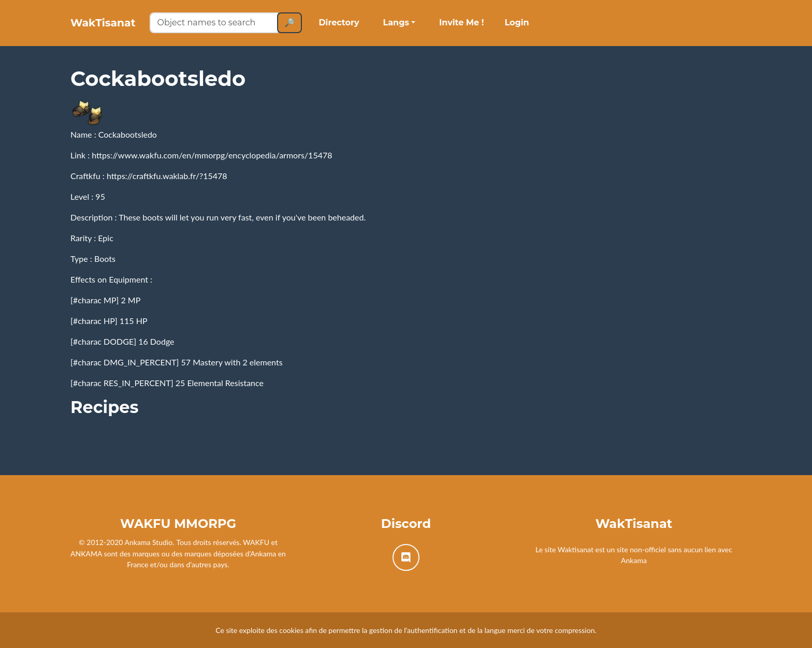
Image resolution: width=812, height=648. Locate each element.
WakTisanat (115, 27)
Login (541, 27)
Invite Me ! (486, 27)
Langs (421, 27)
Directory (364, 27)
